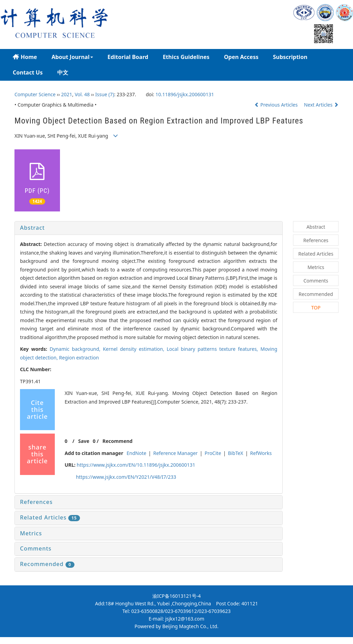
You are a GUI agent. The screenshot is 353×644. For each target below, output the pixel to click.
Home (25, 57)
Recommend (117, 441)
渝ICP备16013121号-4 (177, 596)
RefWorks (261, 453)
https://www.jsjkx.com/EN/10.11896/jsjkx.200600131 (136, 465)
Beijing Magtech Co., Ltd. (190, 626)
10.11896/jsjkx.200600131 (185, 94)
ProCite (213, 453)
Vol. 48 (82, 94)
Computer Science (35, 94)
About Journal (72, 57)
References (36, 502)
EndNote (136, 453)
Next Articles (321, 105)
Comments (36, 548)
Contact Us (28, 72)
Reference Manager (175, 453)
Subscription (290, 57)
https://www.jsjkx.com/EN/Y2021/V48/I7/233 (126, 477)
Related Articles (50, 517)
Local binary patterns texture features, (214, 349)
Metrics (31, 533)
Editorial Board (128, 57)
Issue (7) (105, 94)
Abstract (32, 228)
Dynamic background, (76, 349)
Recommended (47, 564)
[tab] (149, 228)
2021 (67, 94)
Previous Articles (277, 105)
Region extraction (79, 358)
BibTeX (235, 453)
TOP (316, 308)
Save (84, 441)
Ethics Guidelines (186, 57)
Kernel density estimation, (135, 349)
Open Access (241, 57)
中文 (63, 72)
